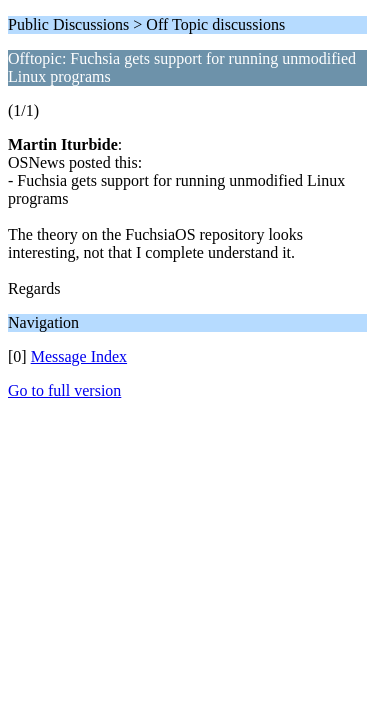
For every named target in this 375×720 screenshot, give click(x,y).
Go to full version (64, 390)
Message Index (79, 356)
